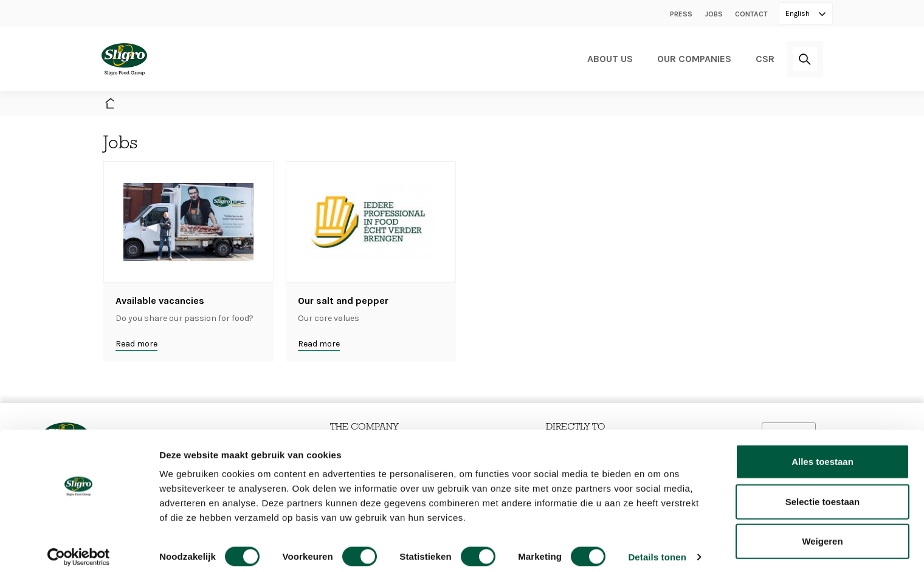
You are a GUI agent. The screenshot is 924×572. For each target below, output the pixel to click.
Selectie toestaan (823, 493)
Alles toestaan (822, 453)
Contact (751, 14)
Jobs (714, 14)
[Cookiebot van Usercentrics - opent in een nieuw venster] (79, 548)
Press (681, 14)
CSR (765, 59)
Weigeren (822, 532)
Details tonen (657, 548)
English (798, 13)
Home (109, 105)
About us (610, 59)
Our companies (694, 59)
